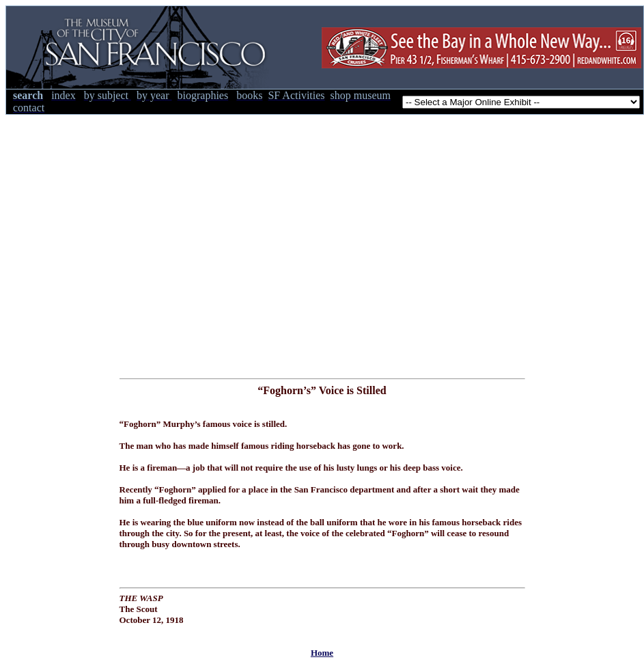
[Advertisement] (128, 243)
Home (322, 653)
